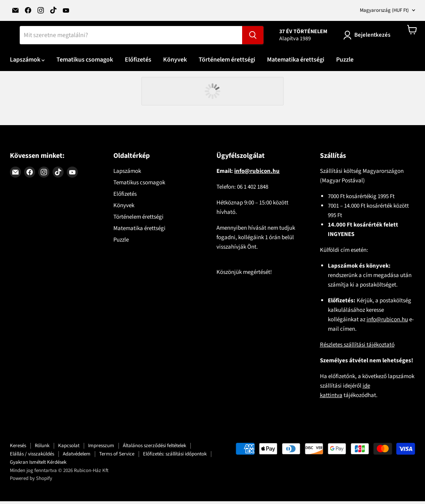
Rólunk (42, 448)
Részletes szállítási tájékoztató (357, 348)
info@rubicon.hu (387, 322)
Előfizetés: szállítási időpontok (175, 457)
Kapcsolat (69, 448)
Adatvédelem (77, 457)
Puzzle (345, 62)
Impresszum (101, 448)
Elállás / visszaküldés (32, 457)
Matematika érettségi (296, 62)
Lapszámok (27, 62)
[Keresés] (131, 38)
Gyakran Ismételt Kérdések (38, 465)
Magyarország (384, 10)
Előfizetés (138, 62)
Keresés (18, 448)
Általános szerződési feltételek (154, 448)
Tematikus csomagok (85, 62)
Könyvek (175, 62)
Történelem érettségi (227, 62)
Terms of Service (117, 457)
